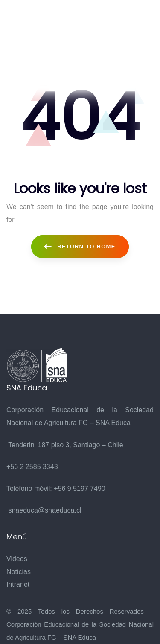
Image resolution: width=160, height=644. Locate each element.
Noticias (19, 572)
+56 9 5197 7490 (80, 488)
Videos (17, 559)
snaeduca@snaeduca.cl (45, 510)
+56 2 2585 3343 (32, 467)
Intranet (18, 584)
